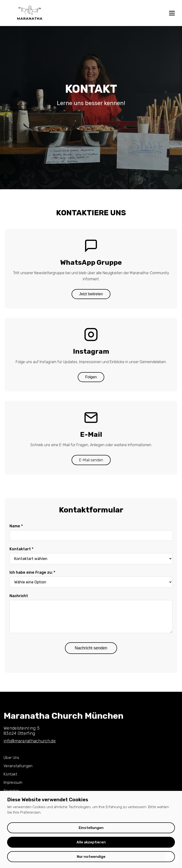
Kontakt (10, 774)
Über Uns (11, 758)
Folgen (91, 377)
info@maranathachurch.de (30, 741)
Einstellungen (91, 828)
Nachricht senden (91, 648)
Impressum (13, 782)
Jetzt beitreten (91, 294)
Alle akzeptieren (91, 842)
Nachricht (19, 596)
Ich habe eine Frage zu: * (32, 572)
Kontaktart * (21, 549)
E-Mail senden (91, 460)
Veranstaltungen (18, 766)
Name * (16, 526)
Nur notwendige (91, 857)
